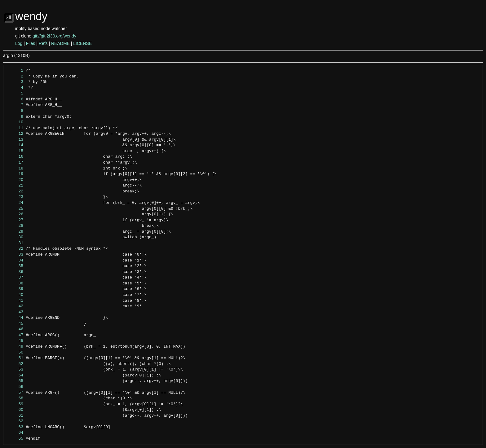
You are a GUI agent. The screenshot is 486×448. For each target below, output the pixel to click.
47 (15, 335)
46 (15, 329)
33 (15, 255)
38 (15, 283)
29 (15, 232)
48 (15, 341)
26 (15, 214)
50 (15, 353)
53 (15, 370)
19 (15, 174)
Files (31, 43)
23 (15, 197)
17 (15, 163)
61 (15, 416)
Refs (43, 43)
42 (15, 306)
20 (15, 180)
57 (15, 393)
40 (15, 295)
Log (19, 43)
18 (15, 169)
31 (15, 243)
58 (15, 398)
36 (15, 272)
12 (15, 134)
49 (15, 347)
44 (15, 318)
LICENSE (82, 43)
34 (15, 261)
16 (15, 157)
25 (15, 209)
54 (15, 376)
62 (15, 421)
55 (15, 381)
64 (15, 433)
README (60, 43)
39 (15, 289)
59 (15, 404)
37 (15, 278)
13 (15, 140)
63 (15, 427)
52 (15, 364)
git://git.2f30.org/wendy (54, 36)
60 (15, 410)
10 (15, 122)
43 (15, 312)
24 (15, 203)
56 (15, 387)
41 (15, 301)
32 (15, 249)
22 (15, 191)
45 (15, 324)
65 (15, 439)
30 (15, 237)
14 (15, 145)
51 (15, 358)
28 (15, 226)
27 (15, 220)
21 (15, 186)
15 (15, 151)
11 (15, 128)
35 (15, 266)
